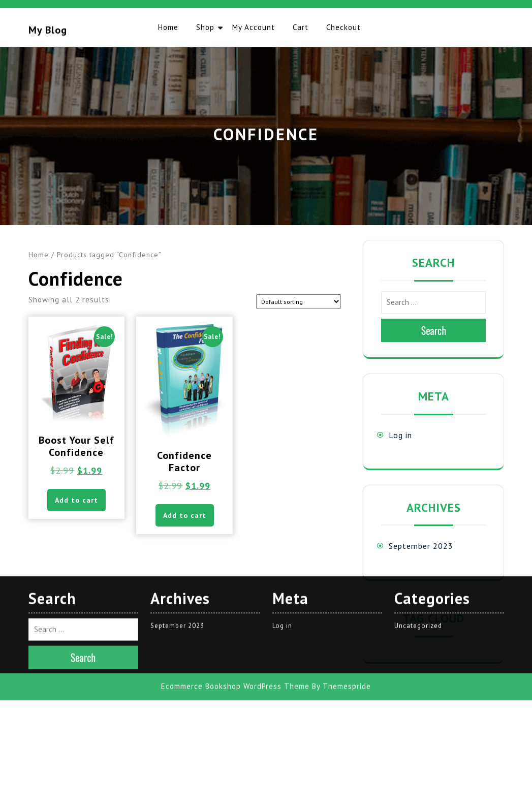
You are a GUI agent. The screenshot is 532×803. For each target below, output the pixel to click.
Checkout (343, 27)
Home (168, 27)
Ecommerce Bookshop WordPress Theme (235, 538)
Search (434, 330)
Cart (301, 27)
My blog (48, 30)
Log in (400, 435)
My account (254, 27)
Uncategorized (418, 477)
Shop (205, 27)
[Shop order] (299, 302)
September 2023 (421, 546)
